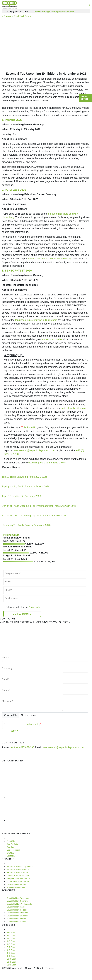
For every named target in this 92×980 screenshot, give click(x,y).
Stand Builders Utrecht (17, 922)
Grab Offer (84, 98)
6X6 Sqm (11, 944)
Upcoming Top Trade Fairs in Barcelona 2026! (26, 525)
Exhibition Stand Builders (18, 870)
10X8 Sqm (11, 962)
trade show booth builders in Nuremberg (50, 259)
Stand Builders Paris (16, 907)
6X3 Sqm (11, 941)
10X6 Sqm (11, 959)
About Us (11, 841)
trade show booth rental (73, 408)
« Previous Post (10, 16)
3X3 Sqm (11, 932)
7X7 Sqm (11, 947)
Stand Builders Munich (17, 919)
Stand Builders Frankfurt (17, 913)
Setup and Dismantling (17, 884)
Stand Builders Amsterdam (18, 898)
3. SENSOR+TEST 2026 (17, 271)
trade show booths (52, 339)
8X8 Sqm (11, 953)
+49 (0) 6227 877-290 (15, 12)
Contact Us (12, 856)
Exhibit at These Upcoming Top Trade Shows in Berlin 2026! (34, 516)
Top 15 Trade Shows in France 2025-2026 (24, 477)
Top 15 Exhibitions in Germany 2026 (21, 496)
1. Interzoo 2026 (12, 120)
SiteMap (10, 853)
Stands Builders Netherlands (19, 904)
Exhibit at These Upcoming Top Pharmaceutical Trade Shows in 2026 (39, 506)
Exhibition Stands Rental (17, 872)
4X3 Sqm (11, 935)
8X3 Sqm (11, 950)
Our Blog (11, 847)
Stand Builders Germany (17, 901)
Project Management (16, 887)
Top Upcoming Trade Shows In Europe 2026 (26, 487)
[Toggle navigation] (90, 5)
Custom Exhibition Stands (18, 875)
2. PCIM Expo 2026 (14, 190)
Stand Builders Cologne (17, 910)
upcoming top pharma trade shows (47, 463)
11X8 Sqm (11, 965)
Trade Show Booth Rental (18, 881)
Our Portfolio (12, 844)
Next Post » (25, 16)
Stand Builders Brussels (17, 916)
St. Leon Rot (30, 427)
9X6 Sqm (11, 956)
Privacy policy (35, 607)
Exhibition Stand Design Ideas (20, 867)
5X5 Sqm (11, 938)
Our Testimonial (14, 850)
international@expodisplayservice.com (52, 12)
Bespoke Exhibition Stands (18, 878)
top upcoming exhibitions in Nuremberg (36, 320)
